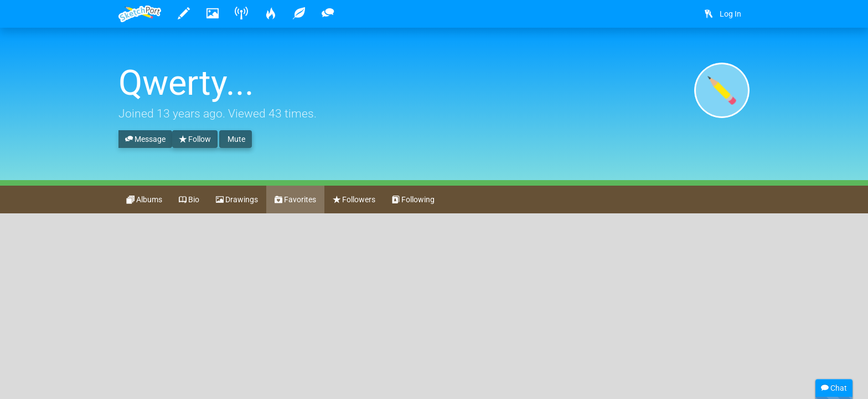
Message (145, 140)
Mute (236, 139)
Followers (354, 200)
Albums (144, 200)
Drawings (237, 200)
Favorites (295, 200)
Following (413, 200)
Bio (189, 200)
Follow (195, 140)
